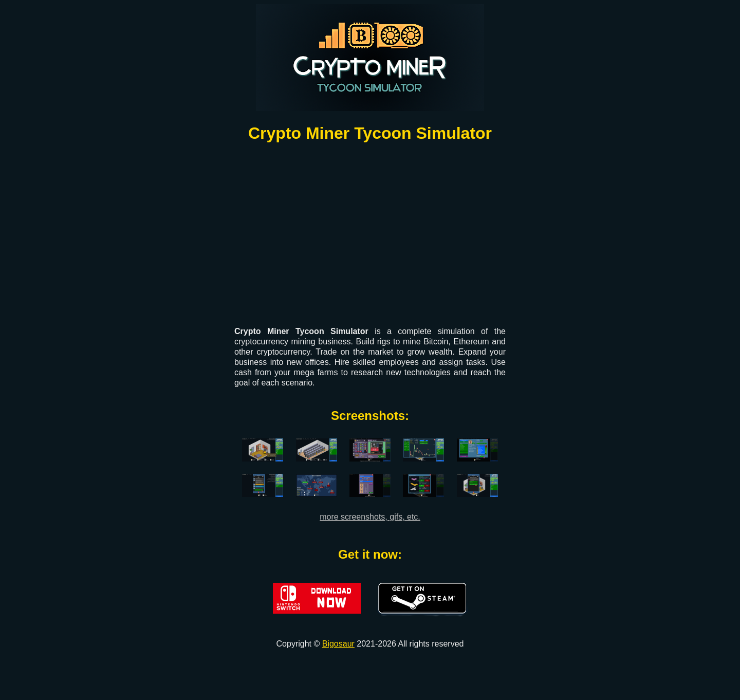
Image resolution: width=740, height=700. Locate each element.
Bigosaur (338, 644)
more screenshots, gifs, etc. (370, 517)
